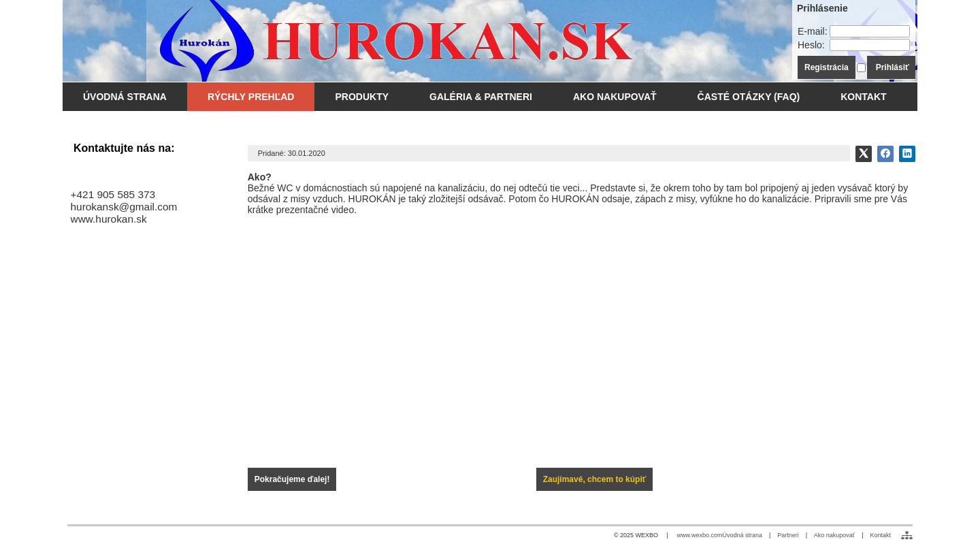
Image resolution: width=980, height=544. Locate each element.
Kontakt (880, 535)
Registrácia (827, 67)
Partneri (788, 535)
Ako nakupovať (834, 535)
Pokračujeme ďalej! (292, 479)
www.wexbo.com (699, 535)
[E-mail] (870, 31)
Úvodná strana (742, 535)
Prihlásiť (893, 67)
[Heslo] (870, 45)
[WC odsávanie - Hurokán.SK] (384, 41)
